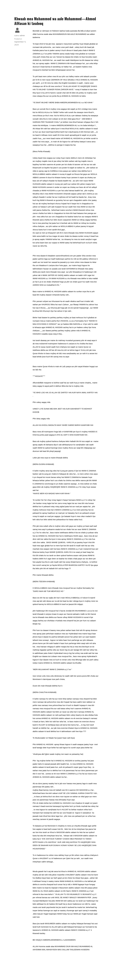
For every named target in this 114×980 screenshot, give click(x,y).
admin (22, 35)
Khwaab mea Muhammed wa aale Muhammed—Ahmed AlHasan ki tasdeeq (55, 21)
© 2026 (57, 974)
